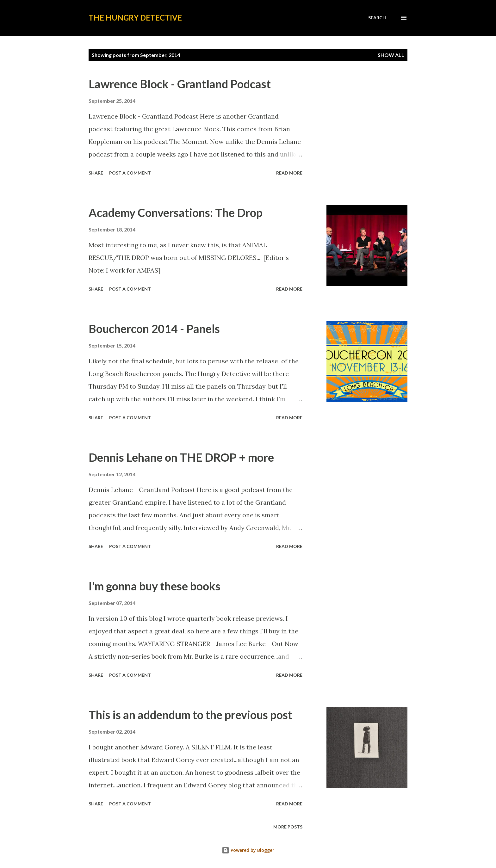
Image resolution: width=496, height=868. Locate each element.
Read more (289, 173)
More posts (288, 827)
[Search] (377, 18)
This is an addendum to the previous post (190, 715)
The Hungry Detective (135, 18)
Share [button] (96, 173)
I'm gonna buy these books (155, 586)
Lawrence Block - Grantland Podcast (180, 84)
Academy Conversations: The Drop (176, 212)
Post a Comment (130, 173)
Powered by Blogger (248, 850)
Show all (391, 55)
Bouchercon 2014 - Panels (154, 329)
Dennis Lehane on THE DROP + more (181, 457)
